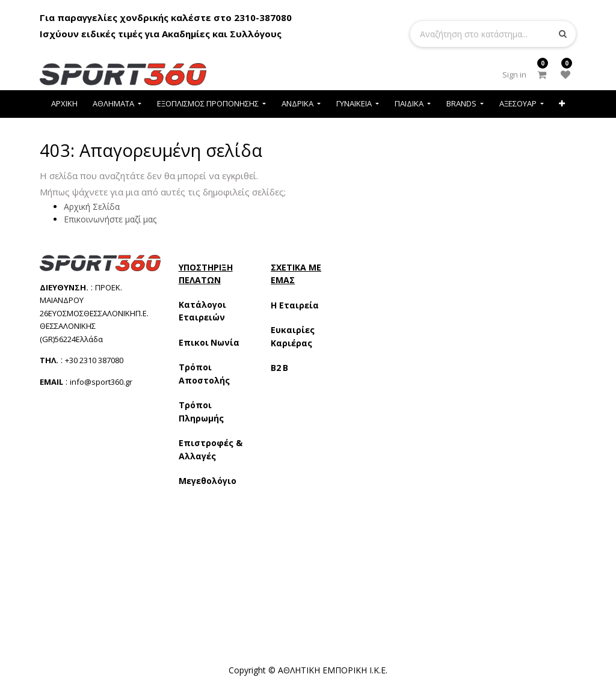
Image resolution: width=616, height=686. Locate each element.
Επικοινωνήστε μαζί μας (110, 219)
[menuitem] (64, 104)
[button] (562, 104)
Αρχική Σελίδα (92, 207)
